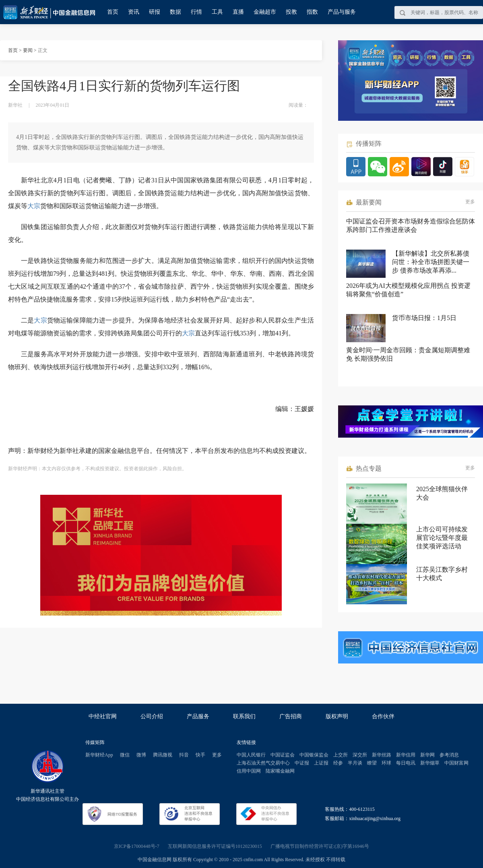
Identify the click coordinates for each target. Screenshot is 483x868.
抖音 (184, 755)
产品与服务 (342, 12)
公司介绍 (152, 716)
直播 (238, 12)
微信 (125, 755)
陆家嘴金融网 (280, 771)
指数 (312, 12)
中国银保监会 (314, 755)
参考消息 (449, 755)
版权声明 (337, 716)
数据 (175, 12)
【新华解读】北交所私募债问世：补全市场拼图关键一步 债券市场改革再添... (431, 262)
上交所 (341, 755)
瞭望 (372, 763)
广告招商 (291, 716)
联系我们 (244, 716)
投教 (291, 12)
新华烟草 (430, 763)
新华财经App (99, 755)
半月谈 (355, 763)
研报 (155, 12)
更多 (470, 202)
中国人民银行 (251, 755)
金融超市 (265, 12)
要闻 (28, 50)
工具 (217, 12)
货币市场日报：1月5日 (424, 318)
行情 (196, 12)
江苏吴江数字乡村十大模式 (442, 574)
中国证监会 (283, 755)
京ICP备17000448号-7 (137, 846)
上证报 (321, 763)
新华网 (427, 755)
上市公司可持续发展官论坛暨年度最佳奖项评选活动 (442, 538)
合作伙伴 (383, 716)
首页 (113, 12)
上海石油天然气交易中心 (263, 763)
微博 (141, 755)
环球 (386, 763)
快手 (200, 755)
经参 (338, 763)
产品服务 (198, 716)
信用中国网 (249, 771)
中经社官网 (103, 716)
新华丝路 (382, 755)
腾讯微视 (163, 755)
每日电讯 (406, 763)
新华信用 (406, 755)
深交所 (360, 755)
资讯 (134, 12)
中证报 (302, 763)
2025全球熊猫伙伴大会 (442, 493)
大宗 (34, 206)
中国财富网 (456, 763)
